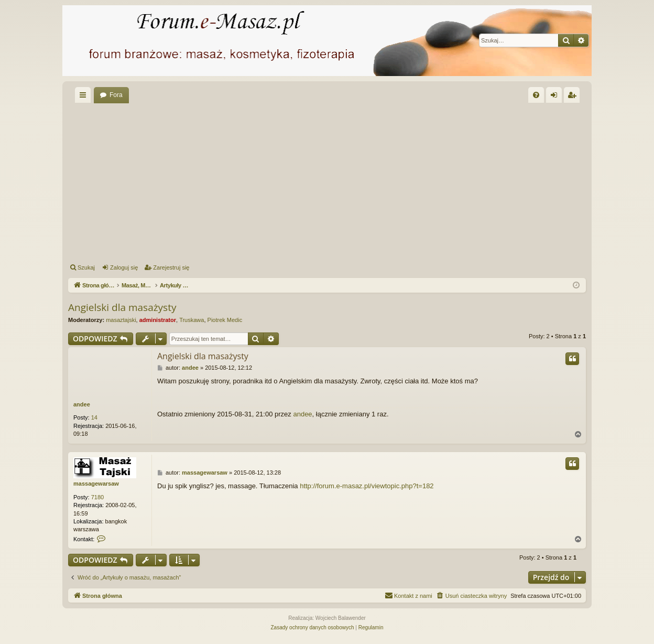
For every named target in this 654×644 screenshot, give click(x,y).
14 (94, 417)
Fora (116, 95)
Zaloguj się (124, 267)
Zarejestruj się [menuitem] (574, 97)
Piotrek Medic (225, 320)
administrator (158, 320)
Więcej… (85, 97)
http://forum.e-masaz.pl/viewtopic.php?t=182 (367, 486)
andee (82, 404)
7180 (97, 497)
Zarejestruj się (171, 267)
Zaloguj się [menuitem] (556, 97)
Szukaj (86, 267)
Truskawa (192, 320)
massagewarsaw (96, 484)
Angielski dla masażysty (122, 307)
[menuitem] (536, 95)
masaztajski (121, 320)
